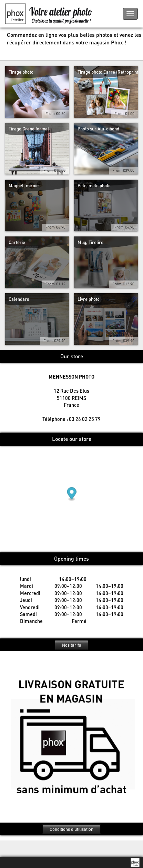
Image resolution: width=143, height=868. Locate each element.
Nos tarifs (71, 645)
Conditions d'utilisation (71, 829)
